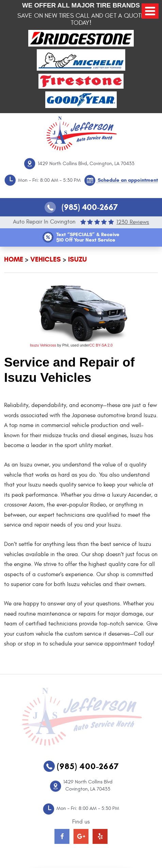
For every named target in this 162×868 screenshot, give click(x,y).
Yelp (100, 836)
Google (81, 836)
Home (14, 259)
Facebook (62, 836)
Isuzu (77, 259)
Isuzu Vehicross (43, 345)
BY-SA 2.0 (104, 345)
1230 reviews (133, 222)
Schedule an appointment (128, 180)
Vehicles (46, 259)
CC (92, 345)
